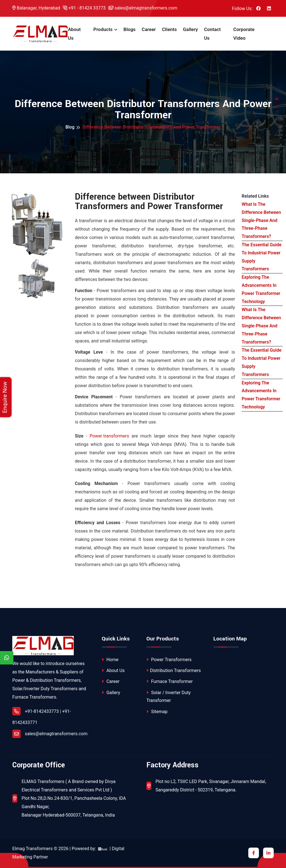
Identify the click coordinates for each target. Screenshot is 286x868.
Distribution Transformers (174, 670)
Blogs (129, 29)
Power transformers (109, 436)
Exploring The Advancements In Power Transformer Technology (261, 289)
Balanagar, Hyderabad (36, 8)
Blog (70, 127)
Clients (169, 29)
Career (149, 29)
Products (103, 29)
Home (110, 660)
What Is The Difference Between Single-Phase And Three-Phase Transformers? (261, 220)
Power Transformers (169, 660)
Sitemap (157, 712)
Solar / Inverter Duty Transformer (169, 697)
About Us (74, 34)
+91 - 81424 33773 (84, 8)
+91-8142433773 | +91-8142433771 (42, 716)
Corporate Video (244, 34)
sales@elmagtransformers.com (143, 8)
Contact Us (212, 34)
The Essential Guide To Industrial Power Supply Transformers (261, 257)
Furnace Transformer (170, 681)
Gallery (190, 29)
